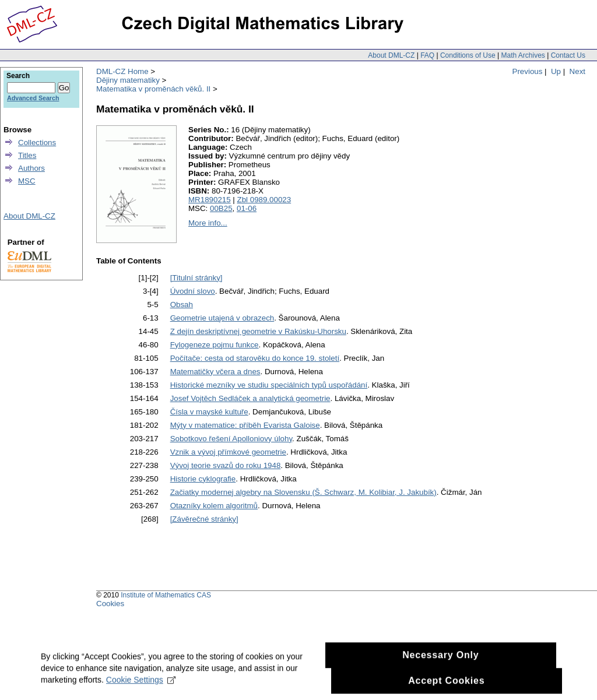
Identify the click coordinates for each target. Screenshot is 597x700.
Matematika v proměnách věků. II (153, 89)
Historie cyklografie (203, 479)
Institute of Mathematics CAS (166, 595)
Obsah (182, 305)
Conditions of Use (468, 55)
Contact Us (568, 55)
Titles (27, 155)
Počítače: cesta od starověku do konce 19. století (255, 358)
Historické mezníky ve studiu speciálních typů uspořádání (269, 385)
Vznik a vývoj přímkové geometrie (228, 452)
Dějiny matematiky (128, 80)
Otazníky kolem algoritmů (214, 506)
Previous (528, 71)
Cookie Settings (141, 685)
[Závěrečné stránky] (204, 519)
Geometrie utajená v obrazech (222, 318)
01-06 (247, 208)
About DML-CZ (391, 55)
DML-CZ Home (122, 71)
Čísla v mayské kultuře (209, 412)
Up (556, 71)
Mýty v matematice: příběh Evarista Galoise (245, 425)
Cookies (110, 604)
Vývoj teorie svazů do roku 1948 (226, 465)
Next (577, 71)
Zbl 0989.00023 (264, 200)
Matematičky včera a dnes (215, 372)
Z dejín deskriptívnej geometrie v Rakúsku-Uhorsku (258, 331)
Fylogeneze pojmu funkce (215, 345)
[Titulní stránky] (196, 278)
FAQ (427, 55)
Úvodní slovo (193, 291)
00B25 (221, 208)
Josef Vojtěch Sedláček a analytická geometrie (250, 398)
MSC (27, 181)
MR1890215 (210, 200)
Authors (31, 168)
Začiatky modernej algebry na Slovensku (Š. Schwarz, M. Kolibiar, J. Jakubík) (303, 492)
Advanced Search (33, 98)
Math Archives (523, 55)
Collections (37, 143)
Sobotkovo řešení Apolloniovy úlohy (231, 439)
